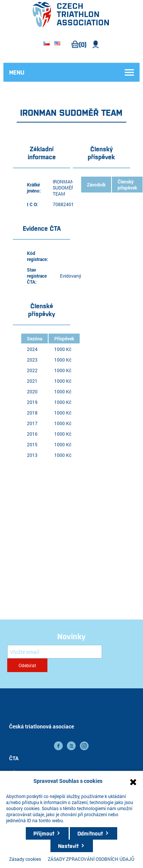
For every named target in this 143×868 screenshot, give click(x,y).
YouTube (71, 746)
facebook (58, 746)
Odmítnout (90, 833)
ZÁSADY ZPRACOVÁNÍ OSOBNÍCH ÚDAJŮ (91, 859)
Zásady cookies (25, 859)
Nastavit (68, 846)
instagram (84, 746)
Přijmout (44, 833)
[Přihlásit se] (55, 652)
